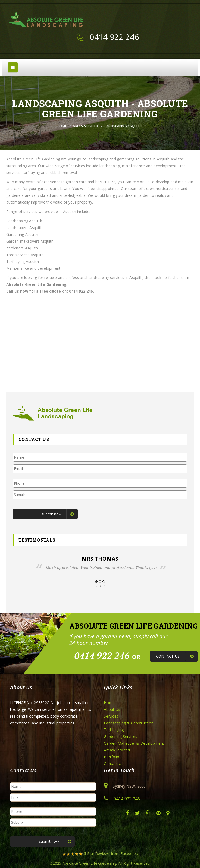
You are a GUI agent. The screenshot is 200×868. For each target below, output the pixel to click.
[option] (100, 563)
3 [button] (104, 582)
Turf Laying (114, 730)
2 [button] (100, 582)
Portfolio (112, 757)
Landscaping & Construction (129, 723)
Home (62, 126)
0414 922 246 (114, 37)
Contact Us (114, 764)
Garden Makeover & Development (134, 743)
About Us (112, 709)
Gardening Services (121, 736)
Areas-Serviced (86, 126)
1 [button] (96, 582)
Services (111, 716)
